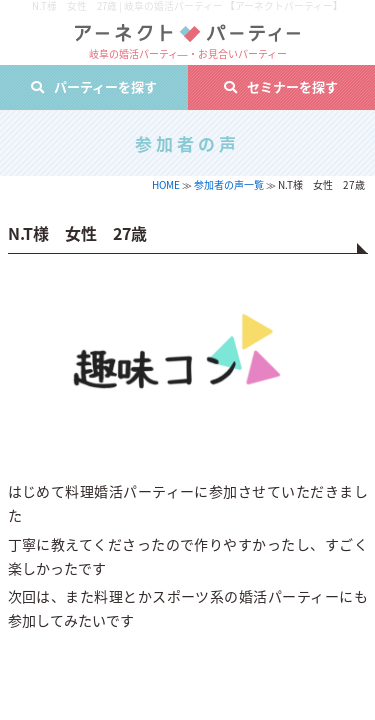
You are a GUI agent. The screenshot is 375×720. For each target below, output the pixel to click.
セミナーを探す (292, 86)
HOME (166, 184)
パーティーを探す (105, 86)
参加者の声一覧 (229, 184)
